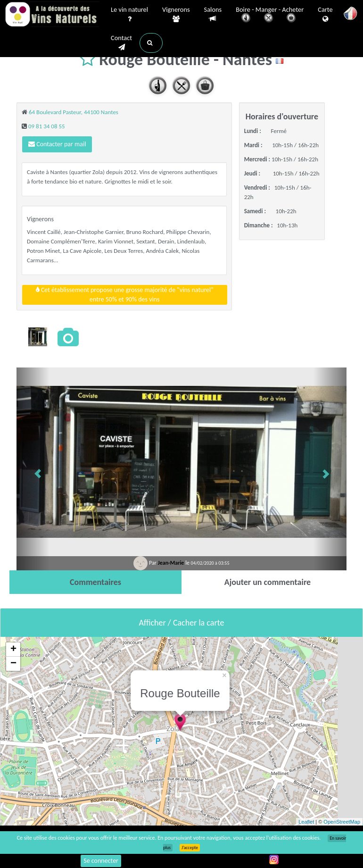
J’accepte (190, 848)
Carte (325, 15)
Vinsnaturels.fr (52, 15)
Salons (213, 14)
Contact (121, 43)
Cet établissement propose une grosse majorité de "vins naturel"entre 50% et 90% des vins (125, 295)
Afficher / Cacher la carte (182, 623)
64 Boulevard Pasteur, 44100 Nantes (74, 112)
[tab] (95, 582)
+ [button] (13, 650)
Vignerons (176, 15)
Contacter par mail (57, 144)
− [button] (13, 664)
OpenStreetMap (342, 822)
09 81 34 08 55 (47, 126)
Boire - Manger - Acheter (270, 15)
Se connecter (101, 861)
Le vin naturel (129, 15)
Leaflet (306, 822)
